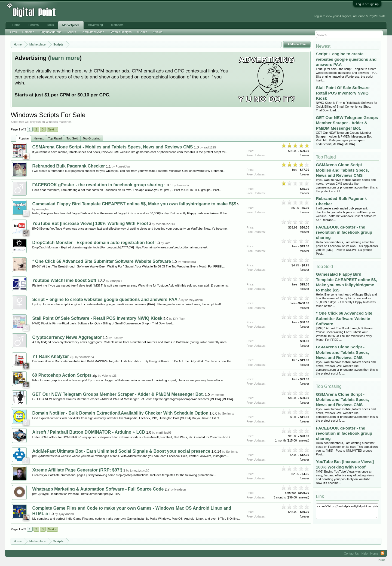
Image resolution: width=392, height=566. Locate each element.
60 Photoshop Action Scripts (62, 375)
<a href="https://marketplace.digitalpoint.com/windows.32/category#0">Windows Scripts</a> (347, 511)
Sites (13, 32)
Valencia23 (87, 357)
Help (365, 553)
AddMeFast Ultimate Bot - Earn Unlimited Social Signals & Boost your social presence (121, 451)
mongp (219, 395)
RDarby (117, 338)
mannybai (43, 209)
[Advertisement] (123, 11)
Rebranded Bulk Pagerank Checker (68, 166)
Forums (34, 25)
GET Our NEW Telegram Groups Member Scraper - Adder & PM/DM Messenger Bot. (118, 394)
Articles (157, 32)
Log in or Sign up (367, 4)
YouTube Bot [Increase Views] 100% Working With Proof (90, 223)
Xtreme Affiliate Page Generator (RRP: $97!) (77, 470)
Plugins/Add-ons (50, 32)
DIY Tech (179, 319)
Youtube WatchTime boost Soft (64, 280)
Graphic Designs (120, 32)
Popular (24, 138)
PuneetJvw (123, 166)
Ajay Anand (66, 514)
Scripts (71, 32)
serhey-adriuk (195, 300)
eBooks (142, 32)
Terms (381, 560)
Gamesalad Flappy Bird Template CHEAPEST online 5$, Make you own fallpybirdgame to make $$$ (134, 204)
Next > (52, 129)
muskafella (189, 262)
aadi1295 (210, 147)
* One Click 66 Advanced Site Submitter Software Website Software (101, 261)
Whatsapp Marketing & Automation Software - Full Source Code (98, 489)
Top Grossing (92, 138)
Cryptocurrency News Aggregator (67, 337)
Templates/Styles (93, 32)
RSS (382, 553)
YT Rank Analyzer (50, 356)
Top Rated (55, 138)
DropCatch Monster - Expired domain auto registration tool (93, 243)
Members (117, 25)
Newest (39, 138)
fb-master (183, 185)
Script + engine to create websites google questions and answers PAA (105, 299)
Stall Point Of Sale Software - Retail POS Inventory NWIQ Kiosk (97, 318)
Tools (50, 25)
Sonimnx (228, 413)
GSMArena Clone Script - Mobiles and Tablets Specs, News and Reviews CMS (112, 147)
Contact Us (351, 553)
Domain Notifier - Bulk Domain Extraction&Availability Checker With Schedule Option (120, 413)
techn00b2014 (165, 224)
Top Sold (72, 138)
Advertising (95, 25)
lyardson (180, 489)
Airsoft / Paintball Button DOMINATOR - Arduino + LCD (89, 432)
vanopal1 (116, 281)
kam (168, 243)
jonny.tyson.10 (140, 470)
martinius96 (164, 433)
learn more (65, 58)
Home (16, 25)
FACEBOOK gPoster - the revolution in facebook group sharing (97, 185)
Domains (28, 32)
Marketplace (71, 25)
